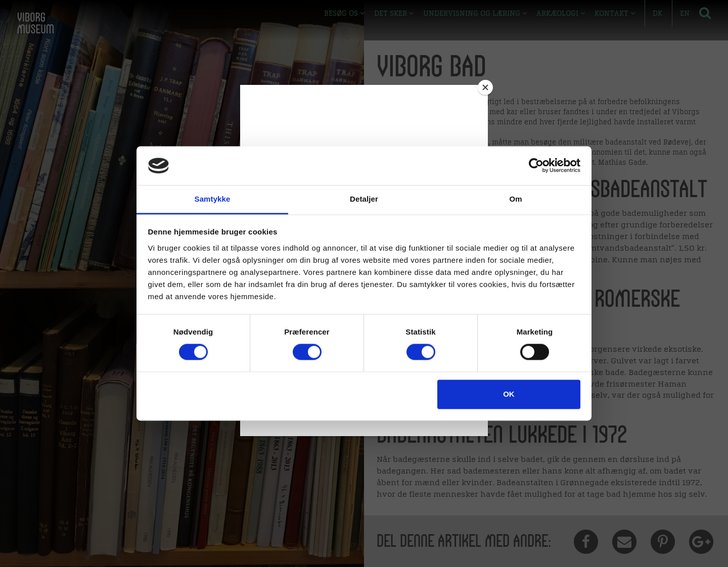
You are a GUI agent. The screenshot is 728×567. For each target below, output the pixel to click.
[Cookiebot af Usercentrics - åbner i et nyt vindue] (536, 166)
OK (509, 394)
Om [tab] (515, 199)
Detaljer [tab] (364, 199)
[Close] (485, 87)
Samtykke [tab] (213, 199)
